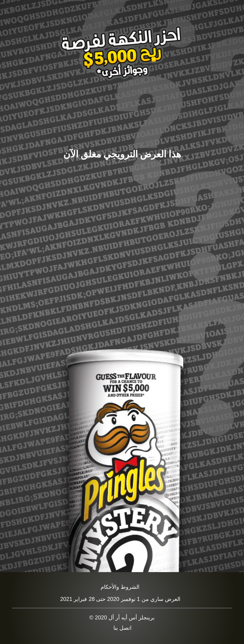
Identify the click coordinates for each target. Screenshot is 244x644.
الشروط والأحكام (120, 587)
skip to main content (0, 0)
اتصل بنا (122, 628)
